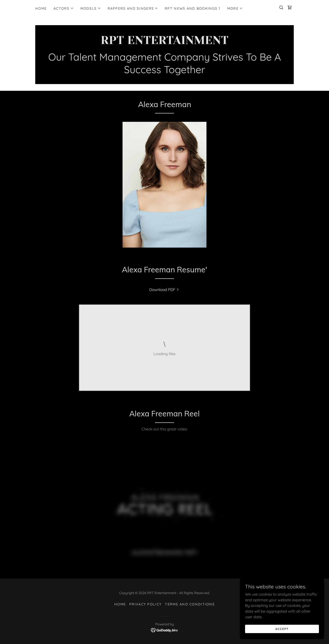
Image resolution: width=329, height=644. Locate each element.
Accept (282, 629)
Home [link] (41, 8)
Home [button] (120, 604)
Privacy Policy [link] (145, 604)
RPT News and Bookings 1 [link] (193, 8)
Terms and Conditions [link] (190, 604)
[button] (64, 8)
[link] (290, 8)
